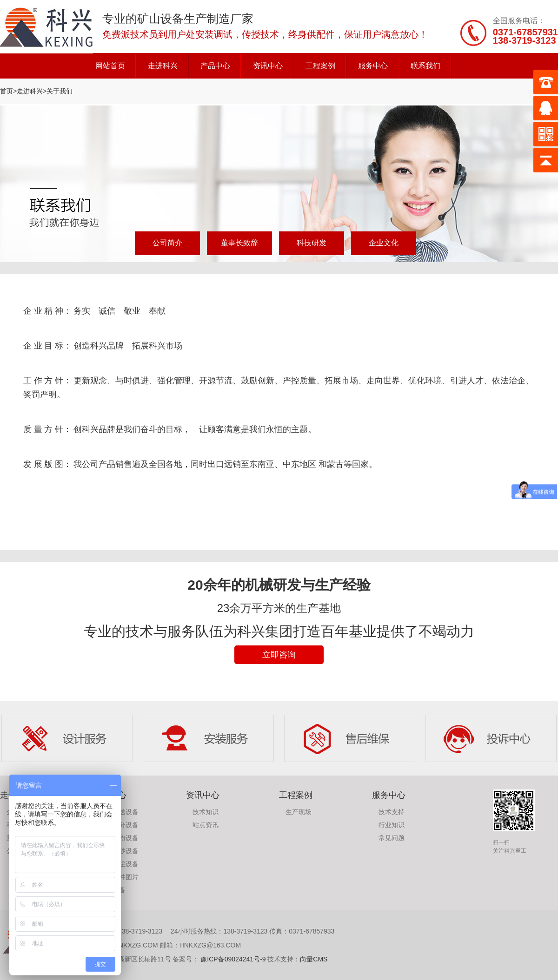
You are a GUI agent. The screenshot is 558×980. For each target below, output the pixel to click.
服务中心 (373, 66)
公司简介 (167, 243)
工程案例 (320, 66)
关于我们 (60, 91)
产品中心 (215, 66)
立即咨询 (279, 655)
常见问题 (392, 838)
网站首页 (110, 66)
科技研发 (312, 243)
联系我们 (425, 66)
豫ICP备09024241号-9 (232, 959)
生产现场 (299, 812)
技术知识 (206, 812)
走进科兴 (163, 66)
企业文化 (384, 243)
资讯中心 (268, 66)
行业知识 (392, 825)
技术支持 (392, 812)
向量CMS (314, 959)
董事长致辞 (239, 243)
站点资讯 (206, 825)
